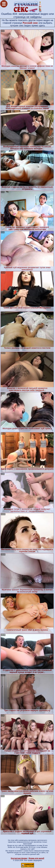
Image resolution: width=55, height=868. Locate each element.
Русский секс (30, 23)
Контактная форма (19, 858)
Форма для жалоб (36, 858)
